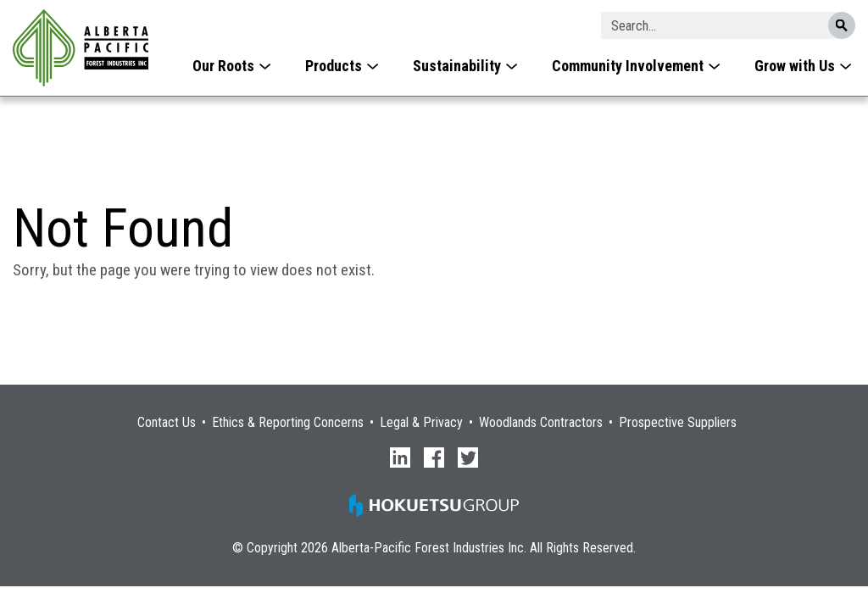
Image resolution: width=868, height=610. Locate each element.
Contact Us (167, 423)
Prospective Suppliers (678, 423)
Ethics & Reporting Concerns (288, 423)
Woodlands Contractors (541, 423)
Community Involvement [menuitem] (628, 66)
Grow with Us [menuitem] (795, 66)
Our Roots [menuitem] (223, 66)
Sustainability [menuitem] (457, 66)
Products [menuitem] (334, 66)
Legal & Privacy (421, 423)
